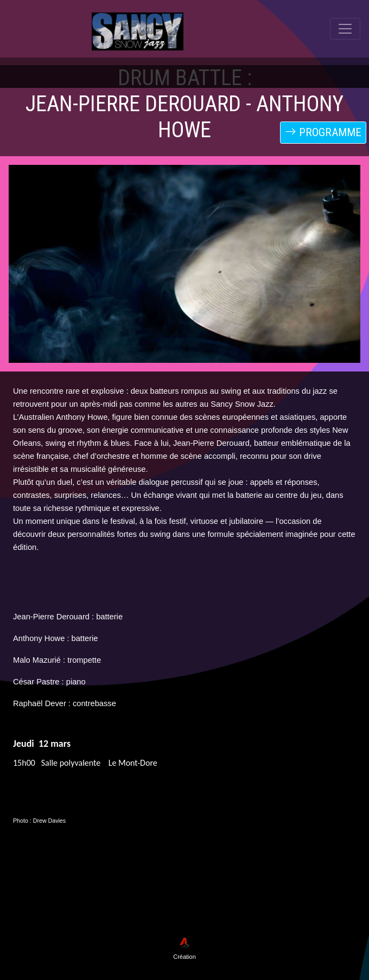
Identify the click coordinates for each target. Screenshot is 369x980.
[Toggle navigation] (345, 73)
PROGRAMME (323, 132)
